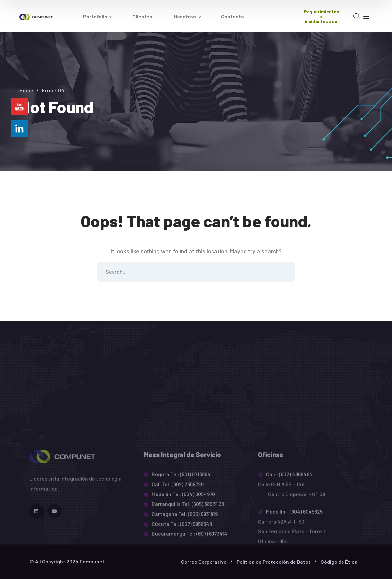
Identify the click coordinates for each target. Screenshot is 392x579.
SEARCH (285, 272)
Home (26, 90)
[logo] (36, 16)
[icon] (37, 545)
